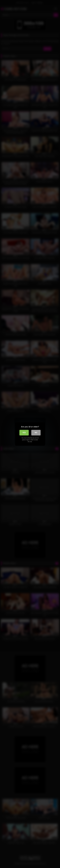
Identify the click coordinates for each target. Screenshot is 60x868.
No (36, 433)
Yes (24, 433)
